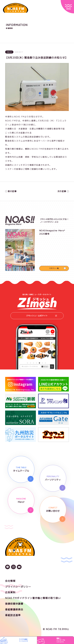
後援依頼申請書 (14, 604)
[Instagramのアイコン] (13, 567)
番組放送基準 (13, 615)
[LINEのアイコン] (8, 567)
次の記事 (63, 191)
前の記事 (11, 191)
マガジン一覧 (54, 268)
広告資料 (10, 592)
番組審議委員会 (14, 609)
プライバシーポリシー (18, 587)
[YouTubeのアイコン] (19, 567)
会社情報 (10, 581)
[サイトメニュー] (67, 7)
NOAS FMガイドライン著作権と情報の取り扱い (33, 598)
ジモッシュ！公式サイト (42, 316)
